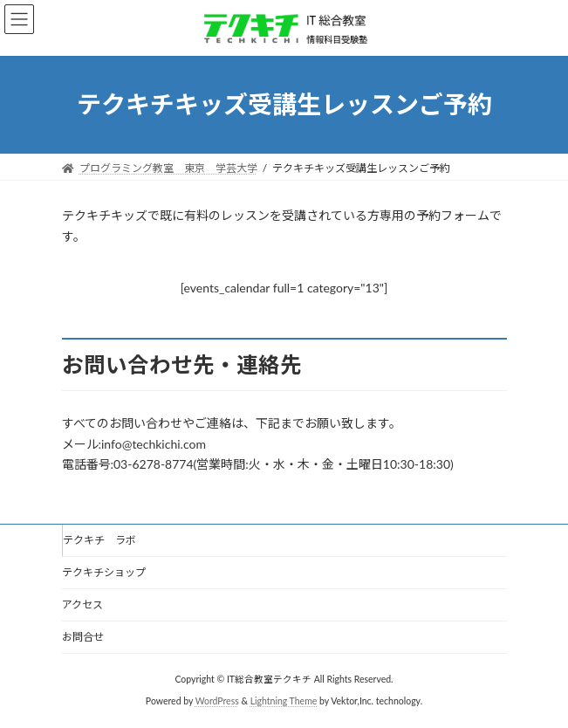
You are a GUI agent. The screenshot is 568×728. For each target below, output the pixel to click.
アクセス (82, 604)
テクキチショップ (104, 572)
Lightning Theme (284, 701)
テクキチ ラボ (99, 540)
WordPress (217, 701)
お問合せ (83, 637)
